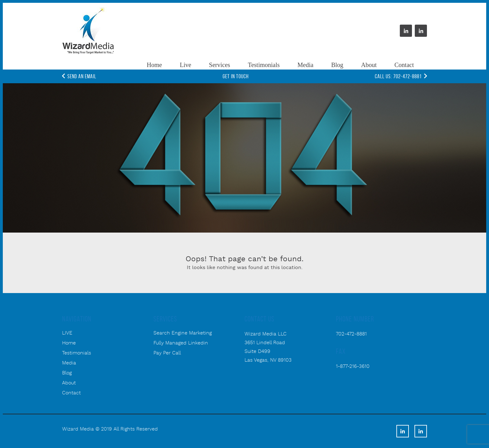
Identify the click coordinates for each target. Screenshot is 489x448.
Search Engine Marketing (183, 333)
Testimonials (264, 65)
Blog (337, 65)
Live (185, 65)
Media (305, 65)
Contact (404, 65)
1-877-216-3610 (353, 367)
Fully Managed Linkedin (181, 343)
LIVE (67, 333)
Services (220, 65)
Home (155, 65)
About (369, 65)
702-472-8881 (351, 334)
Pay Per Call (167, 353)
